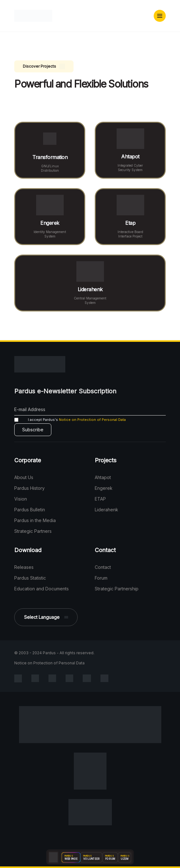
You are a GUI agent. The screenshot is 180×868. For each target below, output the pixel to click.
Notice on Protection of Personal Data (92, 420)
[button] (160, 16)
